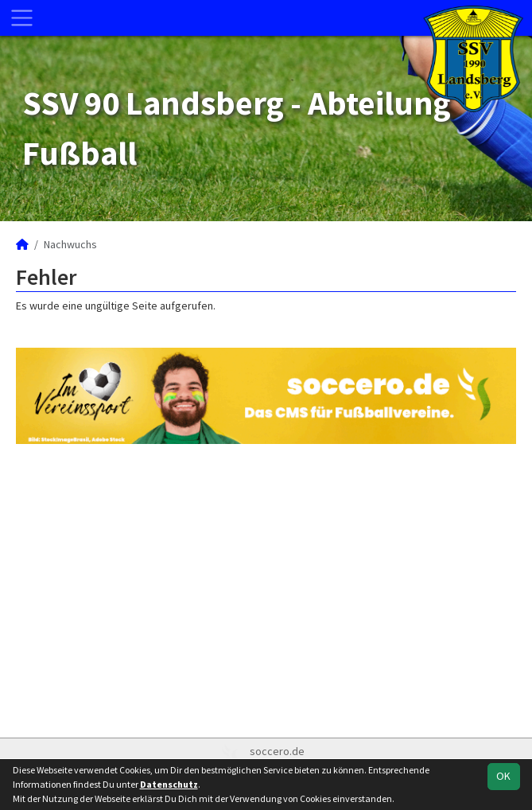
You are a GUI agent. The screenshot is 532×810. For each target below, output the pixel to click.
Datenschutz (169, 784)
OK (503, 776)
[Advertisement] (266, 589)
